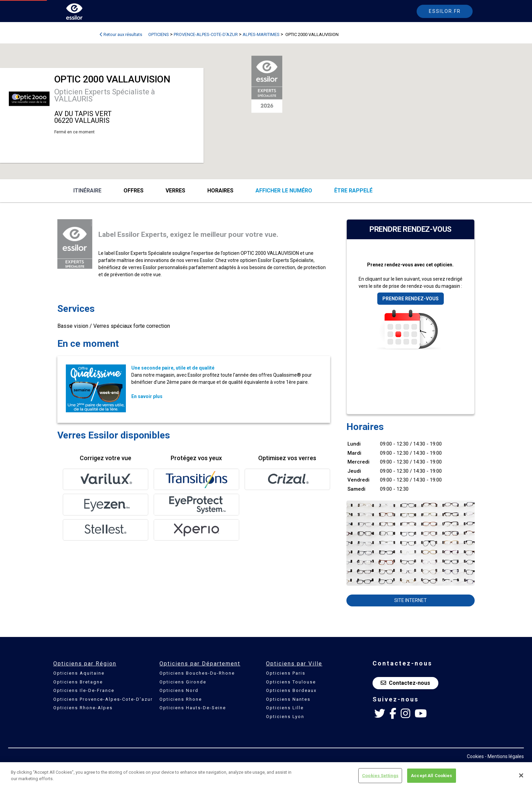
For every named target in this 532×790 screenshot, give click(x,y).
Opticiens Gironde (183, 682)
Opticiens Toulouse (291, 682)
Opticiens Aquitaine (79, 673)
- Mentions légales (504, 756)
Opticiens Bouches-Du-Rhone (197, 673)
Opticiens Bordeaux (291, 690)
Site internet (411, 600)
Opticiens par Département (200, 664)
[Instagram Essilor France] (405, 714)
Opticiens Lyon (285, 717)
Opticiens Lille (285, 708)
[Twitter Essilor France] (380, 714)
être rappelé (353, 191)
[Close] (521, 775)
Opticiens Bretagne (78, 682)
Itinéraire (87, 191)
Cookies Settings (380, 776)
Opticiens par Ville (294, 664)
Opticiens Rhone (181, 699)
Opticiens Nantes (288, 699)
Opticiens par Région (85, 664)
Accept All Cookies (431, 776)
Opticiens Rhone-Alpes (83, 708)
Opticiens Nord (179, 690)
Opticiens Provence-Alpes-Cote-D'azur (103, 699)
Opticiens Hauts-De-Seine (193, 708)
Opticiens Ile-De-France (84, 690)
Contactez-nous (405, 683)
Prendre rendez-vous (411, 299)
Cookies (475, 756)
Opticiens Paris (286, 673)
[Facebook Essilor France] (393, 714)
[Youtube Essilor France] (421, 714)
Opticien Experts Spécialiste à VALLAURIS (105, 95)
